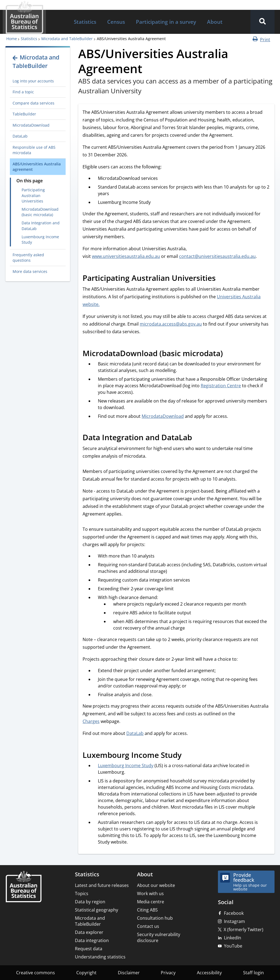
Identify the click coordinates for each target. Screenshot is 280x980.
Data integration (92, 940)
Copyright (86, 973)
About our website (156, 885)
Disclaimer (129, 973)
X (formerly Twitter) (243, 930)
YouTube (233, 946)
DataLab (20, 136)
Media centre (151, 902)
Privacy (168, 973)
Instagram (234, 921)
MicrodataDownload (31, 125)
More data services (30, 271)
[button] (262, 22)
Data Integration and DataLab (41, 226)
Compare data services (33, 103)
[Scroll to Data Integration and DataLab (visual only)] (198, 438)
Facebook (234, 913)
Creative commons (36, 973)
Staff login (253, 973)
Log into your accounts (33, 81)
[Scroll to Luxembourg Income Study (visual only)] (188, 756)
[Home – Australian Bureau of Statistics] (24, 887)
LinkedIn (233, 938)
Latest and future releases (102, 885)
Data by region (90, 902)
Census (116, 22)
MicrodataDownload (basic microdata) (40, 212)
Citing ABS (147, 910)
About (215, 22)
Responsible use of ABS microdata (34, 150)
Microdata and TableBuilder (67, 39)
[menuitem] (85, 22)
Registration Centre (221, 386)
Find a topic (23, 92)
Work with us (150, 893)
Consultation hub (155, 918)
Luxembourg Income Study (40, 239)
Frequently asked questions (28, 257)
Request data (89, 949)
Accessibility (209, 973)
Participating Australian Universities (33, 195)
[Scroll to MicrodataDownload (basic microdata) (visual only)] (229, 354)
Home (12, 39)
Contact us (148, 926)
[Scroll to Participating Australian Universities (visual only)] (222, 279)
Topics (82, 893)
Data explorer (89, 932)
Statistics (85, 22)
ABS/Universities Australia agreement (37, 167)
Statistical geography (97, 910)
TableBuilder (24, 114)
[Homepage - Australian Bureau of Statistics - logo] (24, 17)
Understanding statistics (100, 957)
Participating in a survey (166, 22)
